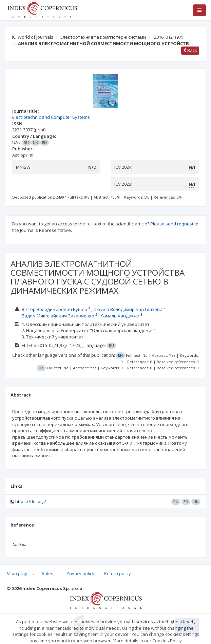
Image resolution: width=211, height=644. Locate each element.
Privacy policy (80, 573)
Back (190, 50)
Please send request (172, 224)
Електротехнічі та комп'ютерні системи (103, 37)
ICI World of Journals (33, 37)
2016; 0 (169, 37)
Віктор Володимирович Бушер (54, 309)
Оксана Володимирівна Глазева (128, 309)
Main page (18, 573)
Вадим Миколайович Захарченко (58, 316)
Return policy (118, 573)
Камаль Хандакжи (120, 316)
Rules (47, 573)
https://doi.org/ (31, 501)
